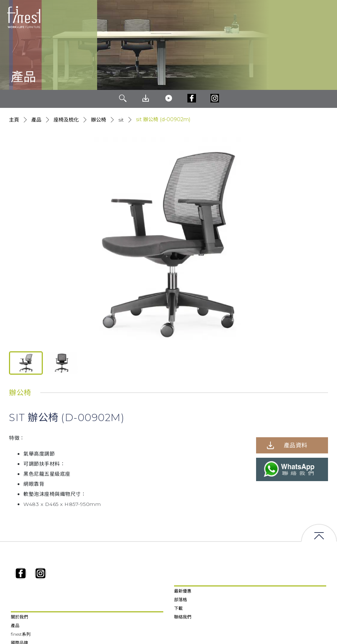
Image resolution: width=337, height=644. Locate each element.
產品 (36, 120)
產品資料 (296, 445)
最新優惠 (183, 591)
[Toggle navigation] (326, 17)
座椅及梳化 (66, 120)
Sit (121, 120)
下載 (178, 608)
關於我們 (19, 617)
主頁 (14, 120)
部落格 (181, 600)
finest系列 (21, 634)
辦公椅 (99, 120)
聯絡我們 (183, 617)
